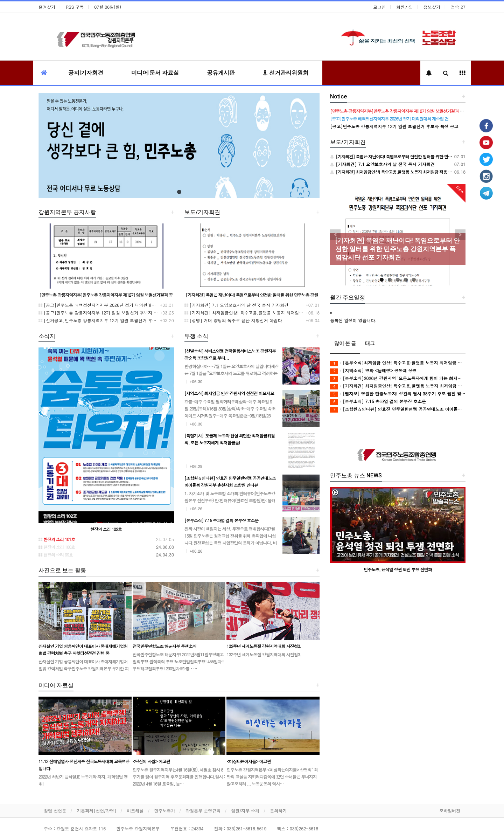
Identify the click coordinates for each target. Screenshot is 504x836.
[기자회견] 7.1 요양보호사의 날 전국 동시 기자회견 (237, 305)
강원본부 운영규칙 (203, 811)
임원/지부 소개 (245, 811)
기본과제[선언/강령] (96, 811)
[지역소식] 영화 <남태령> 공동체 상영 (373, 371)
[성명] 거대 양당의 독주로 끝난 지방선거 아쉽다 (233, 320)
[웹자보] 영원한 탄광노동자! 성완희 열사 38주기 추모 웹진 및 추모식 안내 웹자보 (398, 394)
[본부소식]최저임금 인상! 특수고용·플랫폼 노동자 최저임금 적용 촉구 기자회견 (398, 363)
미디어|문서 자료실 (155, 73)
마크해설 (135, 811)
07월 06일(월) (108, 7)
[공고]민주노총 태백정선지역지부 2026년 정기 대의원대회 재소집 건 (107, 305)
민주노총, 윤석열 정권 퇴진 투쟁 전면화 (398, 569)
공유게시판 (221, 73)
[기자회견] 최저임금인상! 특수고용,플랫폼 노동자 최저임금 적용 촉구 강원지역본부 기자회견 (276, 313)
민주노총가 (164, 811)
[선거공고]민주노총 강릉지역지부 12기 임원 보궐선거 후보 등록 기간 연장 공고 (117, 320)
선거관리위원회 (286, 73)
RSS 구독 (75, 7)
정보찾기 (432, 7)
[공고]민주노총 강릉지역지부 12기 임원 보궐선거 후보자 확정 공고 (105, 313)
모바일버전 (450, 811)
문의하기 (278, 811)
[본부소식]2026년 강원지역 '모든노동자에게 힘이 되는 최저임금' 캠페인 (398, 378)
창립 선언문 (55, 811)
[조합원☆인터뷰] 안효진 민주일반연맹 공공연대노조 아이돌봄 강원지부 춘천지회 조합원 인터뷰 (398, 409)
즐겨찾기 (47, 7)
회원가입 (405, 7)
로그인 (379, 7)
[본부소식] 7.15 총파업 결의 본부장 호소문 (378, 402)
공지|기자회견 (86, 73)
